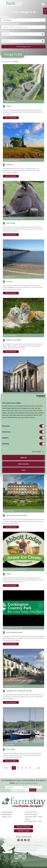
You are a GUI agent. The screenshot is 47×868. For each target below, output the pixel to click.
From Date (5, 31)
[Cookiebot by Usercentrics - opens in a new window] (36, 396)
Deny (24, 470)
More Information (11, 118)
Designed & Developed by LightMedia (25, 850)
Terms (17, 848)
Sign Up (33, 790)
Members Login (24, 831)
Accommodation (7, 812)
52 (18, 768)
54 (26, 768)
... (10, 768)
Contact (25, 848)
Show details (37, 452)
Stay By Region (7, 814)
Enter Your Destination (10, 24)
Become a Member (24, 827)
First (6, 768)
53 (22, 768)
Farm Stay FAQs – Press (33, 821)
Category (5, 17)
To (2, 38)
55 (30, 768)
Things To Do (6, 817)
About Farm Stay (31, 814)
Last (38, 768)
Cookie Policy (38, 845)
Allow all (24, 458)
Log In (33, 848)
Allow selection (23, 464)
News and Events (31, 812)
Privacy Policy (26, 845)
